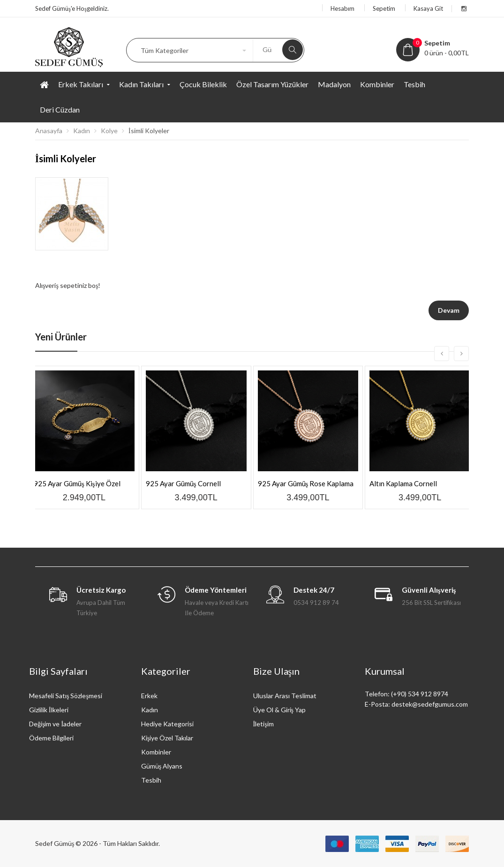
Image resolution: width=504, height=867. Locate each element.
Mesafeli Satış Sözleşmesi (66, 696)
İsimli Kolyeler (149, 131)
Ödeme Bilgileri (51, 738)
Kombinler (156, 752)
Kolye (109, 131)
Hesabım (342, 8)
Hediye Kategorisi (167, 724)
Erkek (149, 696)
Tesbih (151, 780)
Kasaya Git (428, 8)
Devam (449, 310)
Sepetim (384, 8)
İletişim (263, 724)
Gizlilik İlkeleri (49, 710)
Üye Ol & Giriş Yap (279, 710)
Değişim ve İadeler (55, 724)
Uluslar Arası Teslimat (285, 696)
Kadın (82, 131)
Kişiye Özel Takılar (167, 738)
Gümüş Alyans (162, 766)
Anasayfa (49, 131)
